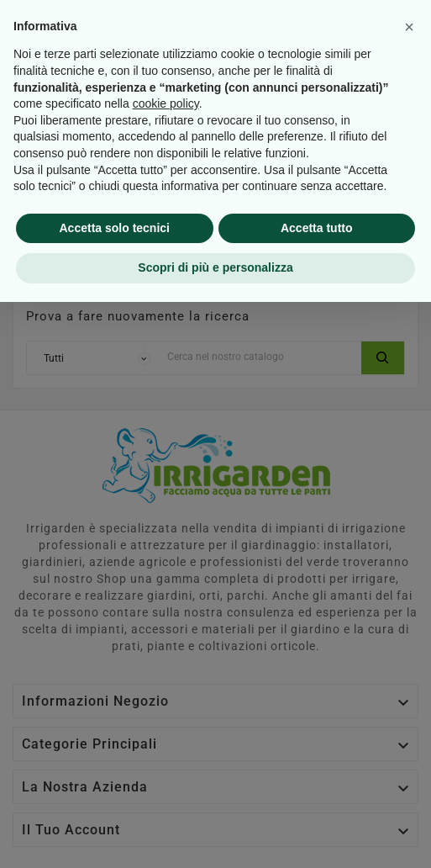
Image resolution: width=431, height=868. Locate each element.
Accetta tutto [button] (317, 794)
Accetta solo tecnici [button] (115, 794)
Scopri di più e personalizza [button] (215, 834)
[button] (409, 593)
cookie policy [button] (166, 670)
